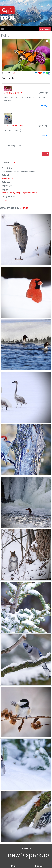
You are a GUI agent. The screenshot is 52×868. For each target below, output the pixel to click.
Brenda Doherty (8, 179)
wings (23, 193)
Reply (44, 106)
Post (45, 154)
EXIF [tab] (15, 163)
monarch (5, 193)
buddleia (30, 193)
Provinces (6, 200)
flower (36, 193)
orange (18, 193)
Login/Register (45, 29)
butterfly (12, 193)
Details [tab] (6, 163)
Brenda (24, 208)
